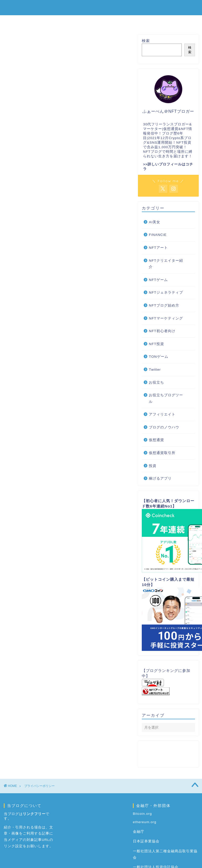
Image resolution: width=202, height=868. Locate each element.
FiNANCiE (158, 235)
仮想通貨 (173, 21)
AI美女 (155, 222)
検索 (146, 41)
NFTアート (158, 248)
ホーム (27, 21)
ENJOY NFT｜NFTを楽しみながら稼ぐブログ (101, 7)
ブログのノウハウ (164, 427)
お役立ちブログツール (166, 398)
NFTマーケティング (166, 318)
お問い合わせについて (46, 136)
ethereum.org (145, 822)
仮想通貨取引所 (162, 453)
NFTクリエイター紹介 (166, 264)
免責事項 (35, 122)
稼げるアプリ (160, 478)
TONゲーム (158, 357)
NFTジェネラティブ (166, 293)
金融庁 (139, 832)
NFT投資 (156, 344)
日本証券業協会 (146, 841)
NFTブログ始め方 (62, 21)
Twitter (155, 370)
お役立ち (156, 382)
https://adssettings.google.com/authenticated (68, 507)
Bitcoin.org (142, 814)
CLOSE (113, 100)
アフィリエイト (162, 414)
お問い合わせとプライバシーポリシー (57, 114)
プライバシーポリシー (46, 129)
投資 (153, 466)
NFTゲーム (142, 21)
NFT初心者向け (105, 21)
